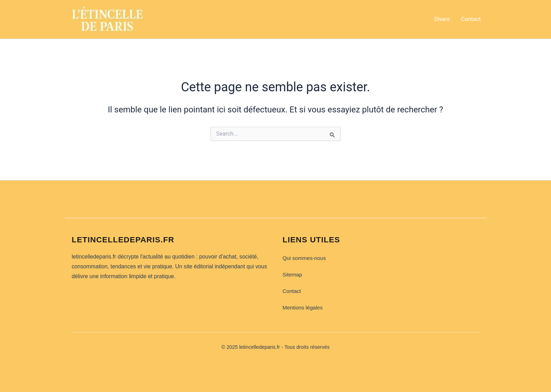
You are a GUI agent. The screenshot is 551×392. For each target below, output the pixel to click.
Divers (442, 19)
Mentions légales (303, 308)
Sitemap (292, 275)
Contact (471, 19)
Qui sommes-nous (304, 258)
